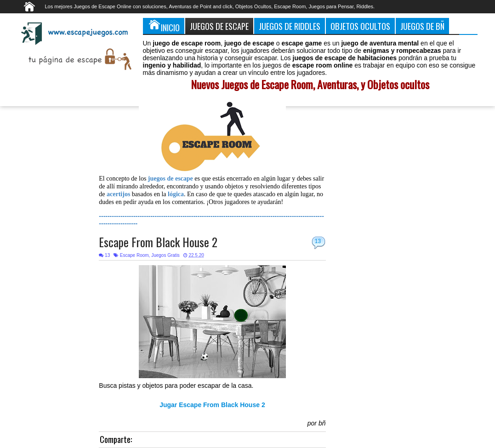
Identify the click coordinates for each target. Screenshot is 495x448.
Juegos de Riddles (290, 26)
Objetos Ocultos (360, 26)
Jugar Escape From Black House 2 (212, 405)
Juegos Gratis (165, 255)
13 (318, 241)
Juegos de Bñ (422, 26)
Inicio (164, 26)
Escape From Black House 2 (158, 242)
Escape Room (134, 255)
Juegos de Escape (219, 26)
